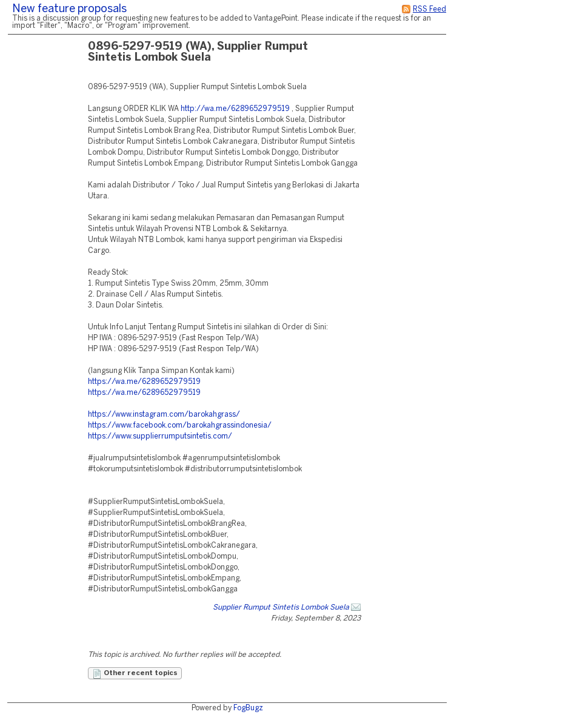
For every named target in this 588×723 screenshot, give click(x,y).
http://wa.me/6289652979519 (235, 109)
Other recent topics (135, 674)
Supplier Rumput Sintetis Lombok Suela (281, 607)
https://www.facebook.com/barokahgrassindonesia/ (180, 425)
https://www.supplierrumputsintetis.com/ (160, 436)
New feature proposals (69, 9)
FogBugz (248, 708)
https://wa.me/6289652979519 (144, 382)
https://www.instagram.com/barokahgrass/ (164, 415)
